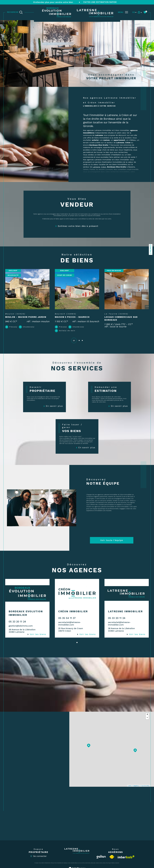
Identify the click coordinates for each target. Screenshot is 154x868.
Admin (97, 863)
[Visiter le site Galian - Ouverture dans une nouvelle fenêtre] (101, 857)
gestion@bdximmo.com (21, 626)
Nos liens (102, 863)
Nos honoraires (72, 863)
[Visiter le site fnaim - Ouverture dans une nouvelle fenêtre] (112, 857)
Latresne (96, 167)
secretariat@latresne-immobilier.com (70, 624)
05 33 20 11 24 (17, 622)
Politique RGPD (110, 863)
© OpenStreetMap (145, 786)
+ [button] (147, 715)
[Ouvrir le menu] (123, 12)
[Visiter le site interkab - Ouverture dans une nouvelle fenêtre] (126, 857)
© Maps (136, 786)
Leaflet (129, 786)
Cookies (117, 863)
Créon (104, 167)
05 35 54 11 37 (67, 618)
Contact (151, 249)
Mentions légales (90, 863)
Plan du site (81, 863)
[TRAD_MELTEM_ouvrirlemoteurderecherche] (15, 12)
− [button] (147, 718)
